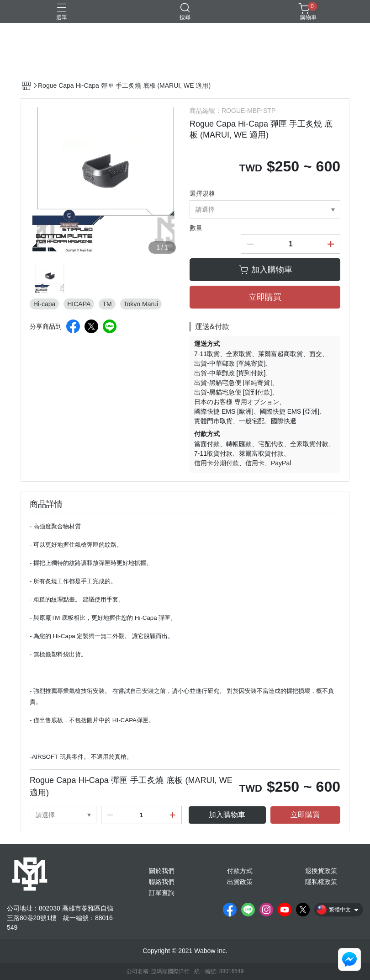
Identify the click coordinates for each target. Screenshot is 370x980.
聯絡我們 (162, 882)
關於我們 (162, 871)
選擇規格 (202, 193)
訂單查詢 (162, 893)
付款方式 (240, 871)
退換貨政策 (321, 871)
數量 (196, 228)
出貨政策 (240, 882)
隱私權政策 (321, 882)
